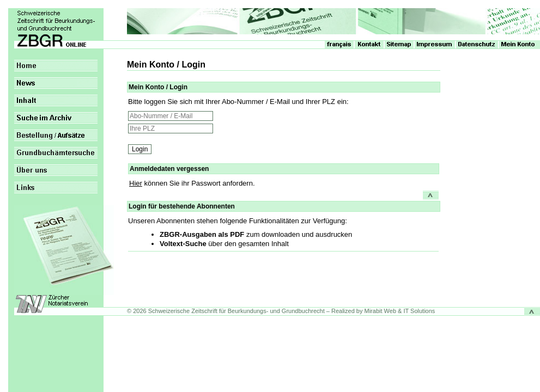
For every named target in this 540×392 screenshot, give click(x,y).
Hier (136, 183)
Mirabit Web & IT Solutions (400, 311)
